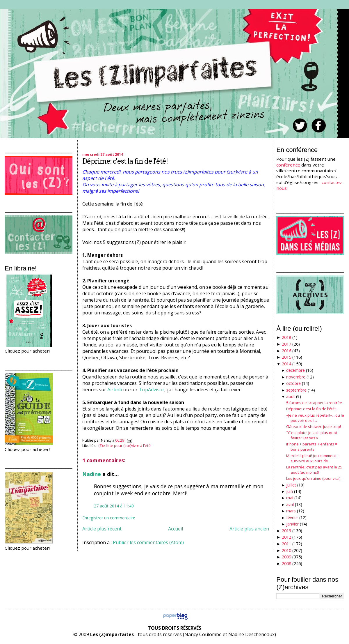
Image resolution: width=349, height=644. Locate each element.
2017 (286, 344)
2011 (286, 544)
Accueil (176, 529)
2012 (286, 537)
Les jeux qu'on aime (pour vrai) (313, 478)
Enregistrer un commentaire (109, 518)
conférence (288, 165)
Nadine (92, 474)
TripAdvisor (152, 390)
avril (290, 504)
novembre (296, 377)
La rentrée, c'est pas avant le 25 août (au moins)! (314, 470)
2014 (286, 364)
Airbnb (115, 390)
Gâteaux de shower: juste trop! (314, 427)
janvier (292, 524)
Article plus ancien (249, 529)
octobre (293, 383)
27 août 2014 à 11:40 (114, 506)
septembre (296, 390)
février (292, 517)
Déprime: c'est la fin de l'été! (125, 161)
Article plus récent (102, 529)
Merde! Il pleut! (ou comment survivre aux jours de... (311, 458)
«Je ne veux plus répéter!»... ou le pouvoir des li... (315, 418)
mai (290, 498)
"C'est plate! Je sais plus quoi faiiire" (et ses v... (311, 435)
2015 (286, 357)
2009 (286, 557)
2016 (286, 351)
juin (290, 491)
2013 (286, 531)
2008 (286, 563)
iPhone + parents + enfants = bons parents (312, 447)
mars (291, 511)
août (291, 396)
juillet (291, 485)
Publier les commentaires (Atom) (148, 542)
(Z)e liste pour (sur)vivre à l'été (124, 445)
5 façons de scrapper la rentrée (314, 403)
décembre (295, 370)
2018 (286, 337)
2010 (286, 550)
